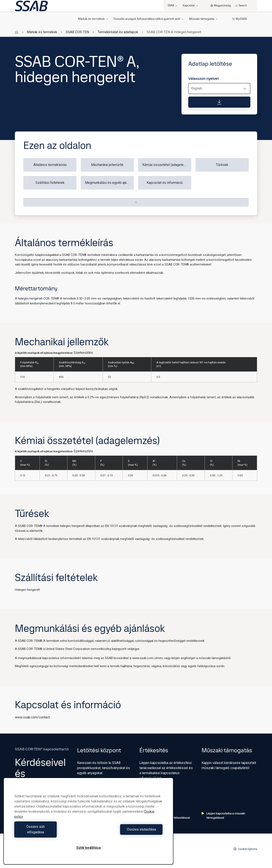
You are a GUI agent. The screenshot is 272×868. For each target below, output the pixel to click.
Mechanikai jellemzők (107, 165)
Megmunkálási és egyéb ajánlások (109, 183)
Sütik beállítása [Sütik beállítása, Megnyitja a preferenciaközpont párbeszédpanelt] (89, 848)
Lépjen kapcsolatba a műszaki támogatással (223, 815)
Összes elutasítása (127, 832)
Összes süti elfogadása (50, 832)
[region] (88, 824)
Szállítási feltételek (50, 183)
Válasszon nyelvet (204, 79)
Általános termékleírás (50, 165)
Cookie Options (245, 849)
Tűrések (222, 165)
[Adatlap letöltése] (219, 102)
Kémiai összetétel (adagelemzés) (167, 165)
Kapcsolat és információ (165, 183)
